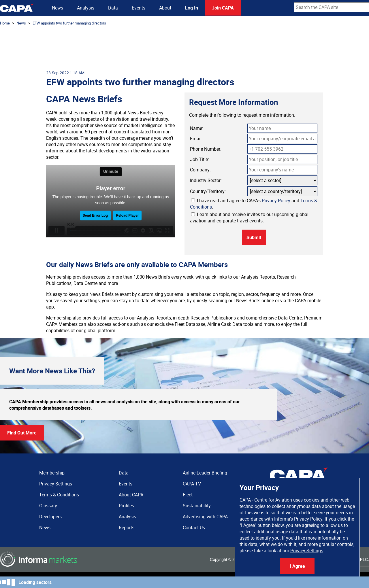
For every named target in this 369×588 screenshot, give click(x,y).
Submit (254, 237)
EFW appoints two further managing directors (69, 23)
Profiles (126, 506)
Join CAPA (223, 8)
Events (139, 8)
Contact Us (194, 528)
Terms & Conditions (59, 495)
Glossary (48, 506)
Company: (200, 170)
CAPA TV (192, 484)
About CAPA (131, 495)
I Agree (297, 566)
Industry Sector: (206, 180)
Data (113, 8)
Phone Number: (206, 149)
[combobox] (332, 7)
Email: (196, 139)
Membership (52, 473)
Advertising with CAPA (205, 517)
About (165, 8)
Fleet (188, 495)
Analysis (86, 8)
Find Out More (22, 433)
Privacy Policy (276, 201)
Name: (197, 128)
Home (5, 23)
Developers (50, 517)
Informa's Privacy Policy (298, 519)
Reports (127, 528)
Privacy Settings (307, 551)
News (58, 8)
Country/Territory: (208, 191)
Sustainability (197, 506)
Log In (192, 8)
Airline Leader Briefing (205, 473)
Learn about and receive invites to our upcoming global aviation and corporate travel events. (249, 218)
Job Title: (199, 159)
